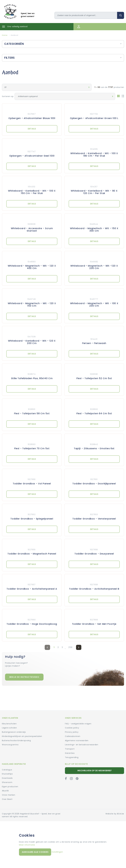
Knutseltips (7, 774)
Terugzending (72, 757)
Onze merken (9, 795)
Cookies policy (72, 728)
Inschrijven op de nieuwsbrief (95, 771)
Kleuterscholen (9, 724)
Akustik (5, 791)
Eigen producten (10, 787)
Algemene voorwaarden (77, 741)
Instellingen (57, 852)
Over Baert (7, 799)
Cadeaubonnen (73, 736)
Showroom (7, 782)
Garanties (70, 753)
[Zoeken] (86, 15)
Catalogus (7, 770)
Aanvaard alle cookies (35, 852)
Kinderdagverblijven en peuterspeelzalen (22, 736)
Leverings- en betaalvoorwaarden (82, 745)
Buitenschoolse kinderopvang (16, 741)
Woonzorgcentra (10, 745)
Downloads (7, 778)
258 (70, 647)
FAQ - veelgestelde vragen (78, 724)
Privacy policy (72, 732)
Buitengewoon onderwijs (14, 732)
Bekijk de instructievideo (24, 677)
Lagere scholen (9, 728)
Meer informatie (27, 845)
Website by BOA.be (115, 814)
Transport (70, 749)
